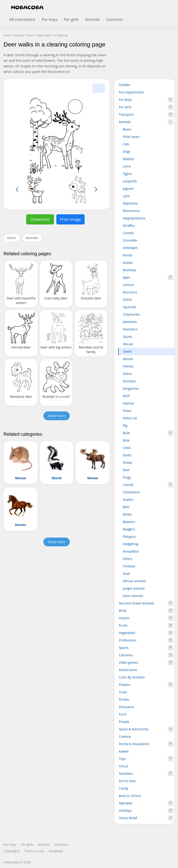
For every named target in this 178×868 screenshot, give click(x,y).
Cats (126, 144)
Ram (126, 470)
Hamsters (130, 329)
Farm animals (133, 596)
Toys (146, 759)
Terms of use (34, 851)
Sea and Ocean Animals (146, 603)
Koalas (128, 263)
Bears (127, 129)
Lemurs (129, 285)
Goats (127, 455)
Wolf (126, 396)
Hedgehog (131, 544)
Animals (92, 19)
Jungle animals (134, 588)
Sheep (128, 462)
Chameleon (131, 492)
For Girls (146, 107)
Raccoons (130, 292)
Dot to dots (127, 781)
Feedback (56, 851)
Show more (57, 416)
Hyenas (128, 403)
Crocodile (130, 240)
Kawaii (124, 751)
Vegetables (146, 633)
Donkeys (129, 381)
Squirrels (130, 307)
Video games (146, 663)
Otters (128, 559)
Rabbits (129, 159)
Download (40, 219)
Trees (123, 692)
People (124, 722)
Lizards (148, 485)
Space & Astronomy (146, 729)
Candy (124, 788)
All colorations (22, 19)
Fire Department (131, 92)
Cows (127, 448)
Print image (71, 219)
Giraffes (129, 226)
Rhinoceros (131, 211)
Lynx (126, 196)
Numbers (146, 774)
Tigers (127, 174)
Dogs (127, 151)
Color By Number (132, 677)
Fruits (146, 625)
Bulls (148, 433)
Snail (126, 574)
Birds (146, 611)
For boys (50, 19)
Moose (128, 359)
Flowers (146, 685)
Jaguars (128, 188)
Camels (128, 233)
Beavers (129, 522)
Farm (123, 714)
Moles (127, 514)
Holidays (146, 811)
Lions (127, 166)
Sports (146, 648)
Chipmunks (131, 314)
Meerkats (130, 322)
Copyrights (12, 851)
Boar (126, 440)
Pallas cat (130, 418)
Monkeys (130, 270)
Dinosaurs (127, 707)
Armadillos (131, 551)
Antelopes (130, 248)
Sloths (127, 300)
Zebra (127, 374)
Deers (12, 238)
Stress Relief (146, 818)
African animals (134, 581)
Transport (146, 115)
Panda (128, 255)
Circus (124, 766)
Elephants (130, 203)
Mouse (128, 344)
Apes (148, 277)
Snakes (128, 499)
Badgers (129, 529)
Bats (126, 507)
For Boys (146, 100)
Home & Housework (146, 744)
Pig (125, 425)
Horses (128, 366)
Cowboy (125, 736)
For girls (71, 19)
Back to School (130, 796)
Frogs (127, 477)
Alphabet (146, 803)
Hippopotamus (134, 218)
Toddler (125, 85)
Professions (146, 640)
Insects (146, 618)
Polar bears (131, 137)
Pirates (124, 699)
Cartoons (114, 19)
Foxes (127, 411)
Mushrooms (128, 670)
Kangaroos (131, 388)
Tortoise (129, 566)
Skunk (127, 337)
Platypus (129, 537)
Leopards (130, 181)
